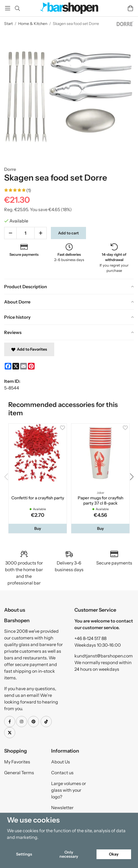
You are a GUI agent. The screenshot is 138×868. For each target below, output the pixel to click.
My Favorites (17, 762)
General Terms (19, 773)
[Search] (17, 8)
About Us (61, 762)
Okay (114, 854)
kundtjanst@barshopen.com (104, 656)
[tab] (69, 287)
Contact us (62, 773)
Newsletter (62, 808)
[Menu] (8, 8)
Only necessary (69, 854)
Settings (24, 854)
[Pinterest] (31, 366)
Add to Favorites (29, 349)
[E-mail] (24, 366)
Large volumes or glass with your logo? (69, 790)
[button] (38, 528)
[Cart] (130, 8)
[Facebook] (8, 366)
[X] (16, 366)
